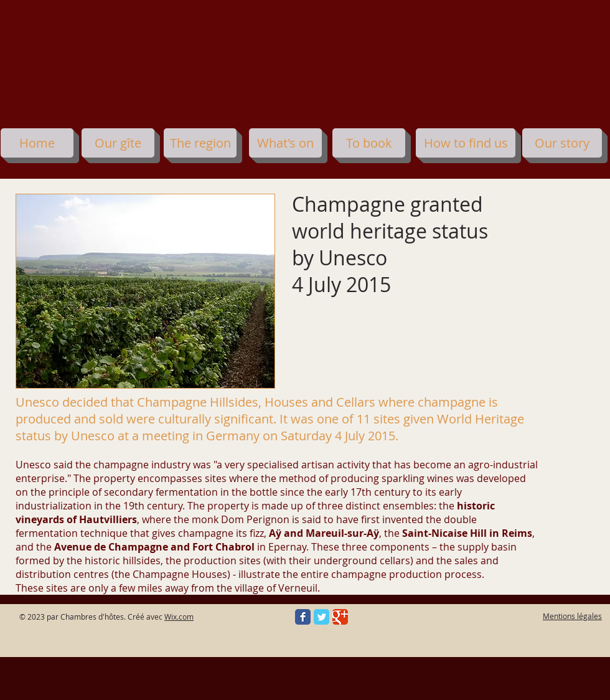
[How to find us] (466, 143)
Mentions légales (572, 616)
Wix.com (179, 617)
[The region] (200, 143)
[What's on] (285, 143)
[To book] (369, 143)
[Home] (37, 143)
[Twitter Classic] (321, 617)
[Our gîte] (118, 143)
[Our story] (562, 143)
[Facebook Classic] (303, 617)
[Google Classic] (340, 617)
